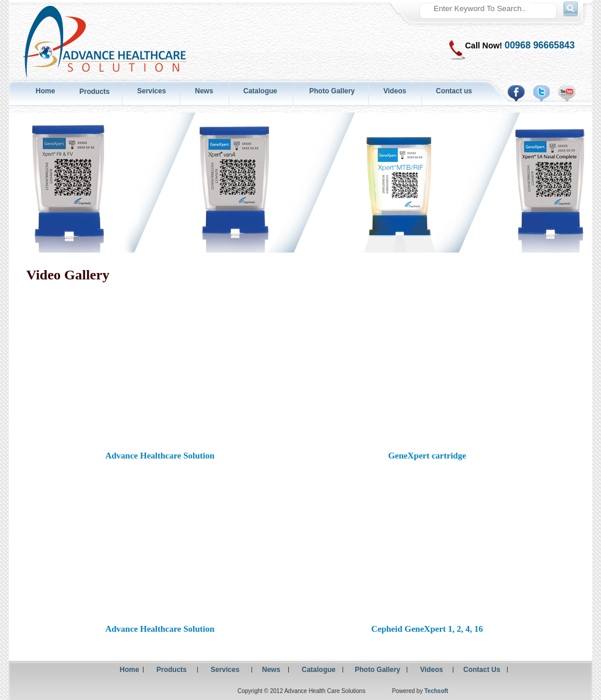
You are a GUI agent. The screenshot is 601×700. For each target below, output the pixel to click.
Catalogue (260, 91)
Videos (395, 91)
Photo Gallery (332, 91)
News (204, 91)
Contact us (454, 91)
